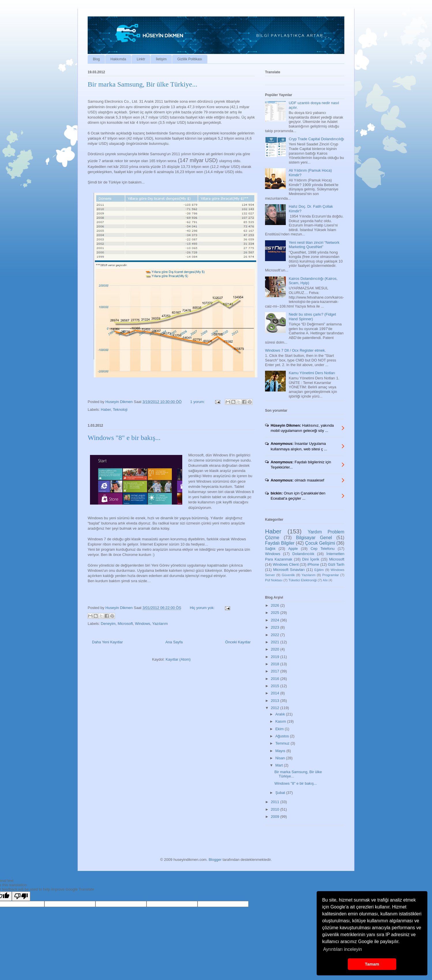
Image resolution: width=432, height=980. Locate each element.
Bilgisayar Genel (314, 538)
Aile (325, 580)
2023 (276, 627)
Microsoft (125, 624)
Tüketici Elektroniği (303, 580)
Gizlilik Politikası (190, 59)
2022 (276, 635)
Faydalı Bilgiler (280, 543)
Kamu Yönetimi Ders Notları (312, 373)
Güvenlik (288, 575)
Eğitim (319, 570)
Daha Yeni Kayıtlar (107, 642)
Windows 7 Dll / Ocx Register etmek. (295, 350)
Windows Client (286, 564)
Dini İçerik (311, 559)
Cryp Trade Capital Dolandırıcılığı (316, 139)
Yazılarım (160, 624)
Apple (293, 549)
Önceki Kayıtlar (238, 642)
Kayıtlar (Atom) (178, 659)
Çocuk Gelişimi (320, 543)
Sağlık (270, 549)
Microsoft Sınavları (289, 570)
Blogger (215, 860)
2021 (276, 642)
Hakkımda (118, 59)
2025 (276, 613)
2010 (276, 809)
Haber (106, 410)
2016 (276, 679)
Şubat (281, 793)
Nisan (281, 758)
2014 (276, 693)
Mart (280, 765)
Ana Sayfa (174, 642)
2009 (276, 817)
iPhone (313, 564)
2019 (276, 657)
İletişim (161, 59)
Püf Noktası (274, 580)
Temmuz (283, 743)
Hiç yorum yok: (203, 608)
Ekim (280, 729)
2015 (276, 686)
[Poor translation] (21, 896)
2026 (276, 605)
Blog (96, 59)
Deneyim (108, 624)
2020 (276, 649)
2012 (276, 708)
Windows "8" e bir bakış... (124, 438)
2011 (276, 802)
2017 (276, 671)
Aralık (281, 714)
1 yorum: (198, 402)
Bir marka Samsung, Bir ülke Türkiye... (142, 84)
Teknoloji (120, 410)
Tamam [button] (372, 964)
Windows (143, 624)
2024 (276, 620)
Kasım (281, 721)
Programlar (330, 575)
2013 (276, 701)
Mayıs (281, 751)
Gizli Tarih (336, 564)
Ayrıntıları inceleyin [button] (342, 949)
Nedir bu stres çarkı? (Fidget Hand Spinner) (312, 317)
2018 (276, 664)
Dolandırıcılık (303, 554)
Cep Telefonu (323, 549)
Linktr (141, 59)
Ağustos (283, 736)
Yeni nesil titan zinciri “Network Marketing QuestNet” (314, 245)
